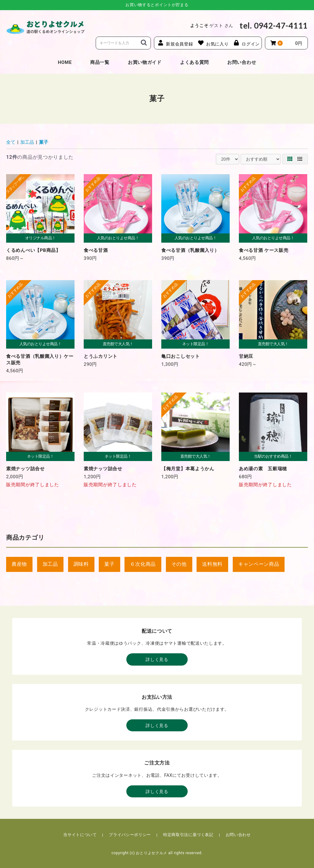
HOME (65, 62)
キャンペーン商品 (259, 564)
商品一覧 (100, 62)
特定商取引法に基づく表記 (188, 835)
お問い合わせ (242, 62)
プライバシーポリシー (130, 835)
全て (11, 142)
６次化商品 (143, 564)
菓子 (44, 142)
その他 (179, 564)
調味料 (81, 564)
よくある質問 (194, 62)
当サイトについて (80, 835)
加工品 (27, 142)
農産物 (19, 564)
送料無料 (212, 564)
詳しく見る (157, 659)
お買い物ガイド (145, 62)
